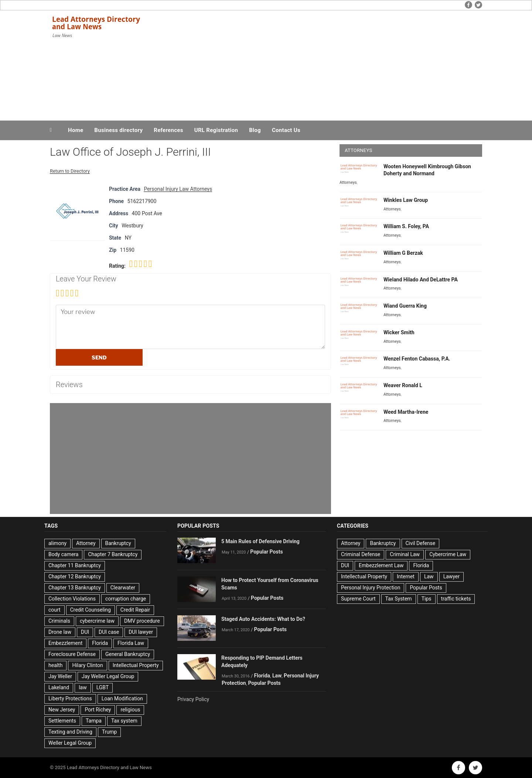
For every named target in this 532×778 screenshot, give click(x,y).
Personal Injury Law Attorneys (178, 189)
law (83, 687)
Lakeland (59, 687)
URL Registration (216, 130)
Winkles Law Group (406, 200)
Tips (427, 599)
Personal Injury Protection (371, 588)
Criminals (59, 621)
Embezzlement (65, 643)
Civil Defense (421, 543)
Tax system (124, 721)
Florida (100, 643)
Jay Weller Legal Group (108, 676)
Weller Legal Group (70, 743)
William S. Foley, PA (406, 226)
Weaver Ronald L (403, 385)
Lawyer (451, 576)
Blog (255, 130)
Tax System (399, 599)
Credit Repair (135, 610)
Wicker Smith (399, 332)
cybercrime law (97, 621)
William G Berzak (403, 253)
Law (277, 676)
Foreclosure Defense (72, 654)
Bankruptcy (118, 543)
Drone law (60, 632)
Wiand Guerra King (405, 306)
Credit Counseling (91, 610)
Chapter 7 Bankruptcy (113, 554)
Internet (406, 576)
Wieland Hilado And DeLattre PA (421, 280)
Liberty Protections (70, 698)
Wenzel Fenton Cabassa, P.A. (417, 359)
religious (130, 710)
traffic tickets (456, 599)
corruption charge (126, 599)
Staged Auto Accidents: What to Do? (263, 619)
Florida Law (131, 643)
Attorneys (348, 182)
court (54, 610)
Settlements (62, 721)
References (168, 130)
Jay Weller (60, 676)
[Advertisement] (340, 64)
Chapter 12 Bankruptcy (75, 576)
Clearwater (123, 588)
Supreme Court (358, 599)
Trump (109, 732)
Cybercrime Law (448, 554)
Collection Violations (72, 599)
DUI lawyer (141, 632)
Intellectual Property (136, 665)
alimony (57, 543)
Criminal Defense (361, 554)
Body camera (63, 554)
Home (76, 130)
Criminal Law (405, 554)
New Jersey (62, 710)
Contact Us (286, 130)
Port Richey (98, 710)
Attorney (86, 543)
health (55, 665)
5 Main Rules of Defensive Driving (260, 541)
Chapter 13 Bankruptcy (75, 588)
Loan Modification (122, 698)
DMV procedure (142, 621)
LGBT (103, 687)
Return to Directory (70, 171)
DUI (85, 632)
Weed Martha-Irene (406, 412)
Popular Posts (266, 552)
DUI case (109, 632)
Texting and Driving (70, 732)
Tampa (94, 721)
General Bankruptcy (128, 654)
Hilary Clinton (87, 665)
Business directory (118, 130)
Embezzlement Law (381, 565)
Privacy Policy (193, 699)
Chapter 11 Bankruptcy (75, 565)
